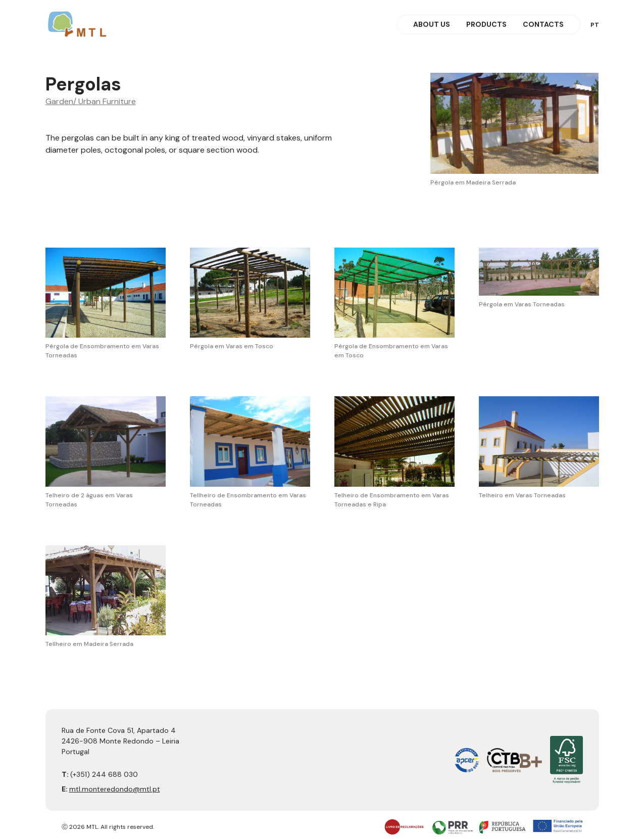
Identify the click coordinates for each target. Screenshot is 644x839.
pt (595, 25)
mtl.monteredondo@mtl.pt (115, 789)
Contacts (543, 24)
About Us (432, 24)
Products (486, 24)
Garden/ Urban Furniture (91, 101)
